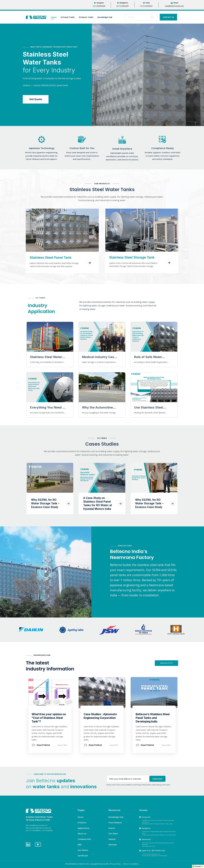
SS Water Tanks (86, 17)
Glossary (113, 845)
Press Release (115, 822)
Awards (112, 839)
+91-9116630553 (146, 6)
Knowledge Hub (105, 17)
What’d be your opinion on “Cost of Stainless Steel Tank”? (49, 718)
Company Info (84, 839)
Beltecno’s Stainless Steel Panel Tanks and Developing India (153, 718)
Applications (84, 828)
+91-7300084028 (99, 6)
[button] (46, 572)
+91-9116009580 (122, 6)
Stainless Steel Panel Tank (51, 258)
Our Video (113, 833)
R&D (80, 845)
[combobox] (141, 17)
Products (82, 822)
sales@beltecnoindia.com (174, 6)
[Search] (153, 17)
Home (54, 17)
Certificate (83, 856)
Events (112, 828)
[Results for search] (141, 22)
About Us (82, 833)
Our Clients (83, 850)
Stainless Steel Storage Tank (132, 257)
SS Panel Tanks (68, 17)
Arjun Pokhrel (43, 745)
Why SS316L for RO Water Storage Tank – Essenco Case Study (45, 503)
